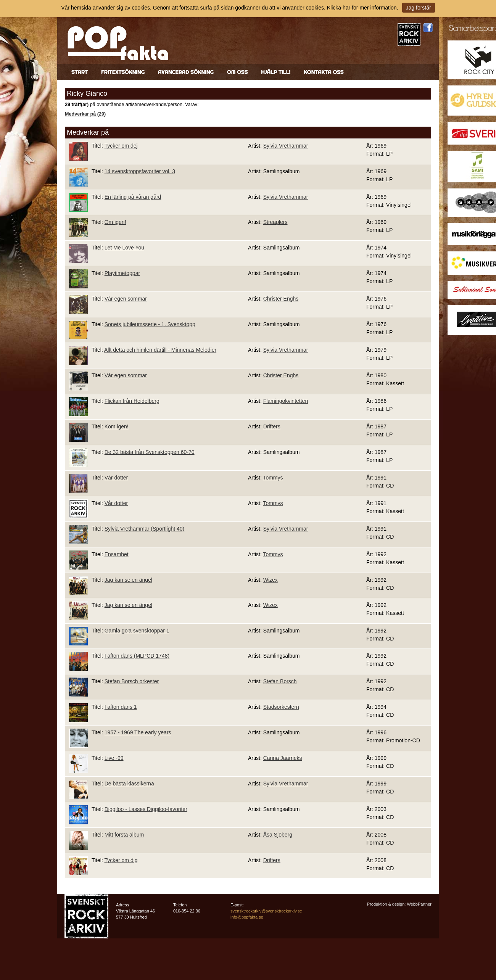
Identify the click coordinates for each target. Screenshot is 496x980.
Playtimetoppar (122, 273)
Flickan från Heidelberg (132, 401)
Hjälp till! (276, 72)
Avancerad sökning (186, 72)
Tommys (273, 478)
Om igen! (115, 222)
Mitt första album (124, 835)
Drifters (272, 426)
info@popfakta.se (247, 917)
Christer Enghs (281, 299)
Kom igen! (117, 426)
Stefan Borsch (280, 681)
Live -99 (114, 758)
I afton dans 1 (121, 707)
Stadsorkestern (281, 707)
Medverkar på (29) (85, 114)
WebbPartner (419, 904)
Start (80, 72)
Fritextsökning (123, 72)
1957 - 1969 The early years (138, 732)
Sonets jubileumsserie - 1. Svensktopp (150, 324)
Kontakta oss (324, 72)
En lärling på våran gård (133, 197)
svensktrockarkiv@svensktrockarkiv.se (266, 911)
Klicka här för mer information (362, 8)
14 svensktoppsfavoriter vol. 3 (140, 171)
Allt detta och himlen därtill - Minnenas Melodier (160, 350)
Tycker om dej (121, 146)
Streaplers (275, 222)
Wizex (271, 580)
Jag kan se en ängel (128, 580)
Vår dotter (116, 478)
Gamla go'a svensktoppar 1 (137, 631)
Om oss (237, 72)
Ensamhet (117, 554)
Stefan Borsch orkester (132, 681)
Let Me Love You (124, 248)
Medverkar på (88, 132)
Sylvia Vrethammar (286, 146)
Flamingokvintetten (286, 401)
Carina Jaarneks (283, 758)
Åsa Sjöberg (278, 835)
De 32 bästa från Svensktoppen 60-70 (150, 452)
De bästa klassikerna (129, 784)
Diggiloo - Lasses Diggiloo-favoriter (146, 809)
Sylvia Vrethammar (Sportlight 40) (145, 529)
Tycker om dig (121, 860)
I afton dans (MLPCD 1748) (137, 656)
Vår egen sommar (126, 299)
